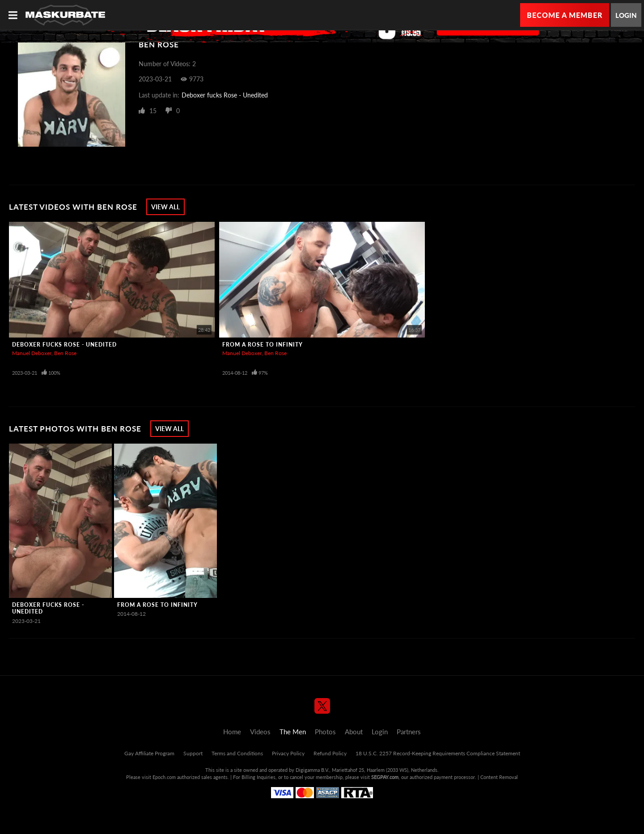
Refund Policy (330, 753)
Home (232, 732)
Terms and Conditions (237, 753)
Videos (260, 732)
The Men (293, 732)
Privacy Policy (288, 753)
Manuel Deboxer (32, 353)
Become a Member (565, 15)
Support (193, 753)
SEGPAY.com (385, 777)
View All (165, 207)
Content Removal (499, 777)
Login (626, 15)
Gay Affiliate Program (149, 753)
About (354, 732)
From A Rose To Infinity (263, 345)
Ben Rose (65, 353)
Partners (409, 732)
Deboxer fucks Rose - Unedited (225, 95)
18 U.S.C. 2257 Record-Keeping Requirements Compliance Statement (438, 753)
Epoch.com (164, 777)
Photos (325, 732)
